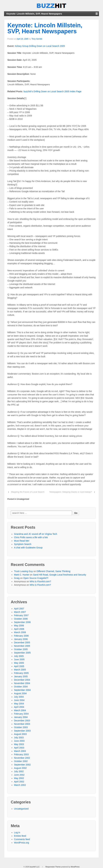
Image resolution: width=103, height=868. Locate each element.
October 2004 (21, 687)
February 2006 (21, 636)
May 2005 (19, 663)
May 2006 (19, 626)
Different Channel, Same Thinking (53, 571)
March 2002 (20, 785)
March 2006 (20, 632)
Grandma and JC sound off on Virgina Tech (36, 534)
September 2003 (22, 731)
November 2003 (22, 724)
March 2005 (20, 670)
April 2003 (19, 748)
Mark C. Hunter (22, 575)
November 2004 (22, 683)
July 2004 (19, 697)
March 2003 (20, 751)
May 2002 (19, 778)
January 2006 (21, 639)
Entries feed (20, 836)
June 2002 (19, 775)
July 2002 (19, 771)
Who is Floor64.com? (40, 581)
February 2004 (21, 714)
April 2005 (19, 666)
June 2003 (19, 741)
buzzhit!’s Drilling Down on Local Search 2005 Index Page (52, 91)
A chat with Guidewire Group (28, 548)
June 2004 (19, 700)
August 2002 (20, 768)
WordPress (75, 867)
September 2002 (22, 765)
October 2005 (21, 649)
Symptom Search (23, 544)
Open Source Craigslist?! (36, 578)
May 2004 (19, 704)
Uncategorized (23, 499)
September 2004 (22, 690)
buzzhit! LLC (35, 867)
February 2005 (21, 673)
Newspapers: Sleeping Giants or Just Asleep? (71, 492)
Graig (17, 578)
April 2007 (19, 609)
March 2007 (20, 612)
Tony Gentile (37, 39)
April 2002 (19, 782)
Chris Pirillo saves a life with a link (31, 537)
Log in (17, 832)
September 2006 (22, 622)
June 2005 (19, 659)
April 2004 (19, 707)
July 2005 (19, 656)
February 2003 (21, 754)
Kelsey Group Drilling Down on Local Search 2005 (40, 46)
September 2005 (22, 653)
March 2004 (20, 710)
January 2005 (21, 676)
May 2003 (19, 744)
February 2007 (21, 615)
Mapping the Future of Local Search (28, 492)
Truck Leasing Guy (23, 571)
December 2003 (22, 721)
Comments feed (22, 839)
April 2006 (19, 629)
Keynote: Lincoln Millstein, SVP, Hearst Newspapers (45, 28)
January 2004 (21, 717)
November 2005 (22, 646)
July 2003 (19, 737)
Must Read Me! (22, 541)
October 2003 (21, 727)
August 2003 (20, 734)
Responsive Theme (53, 867)
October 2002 (21, 761)
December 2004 (22, 680)
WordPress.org (21, 843)
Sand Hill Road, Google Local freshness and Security (60, 575)
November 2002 (22, 758)
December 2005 (22, 643)
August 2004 (20, 693)
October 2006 (21, 619)
